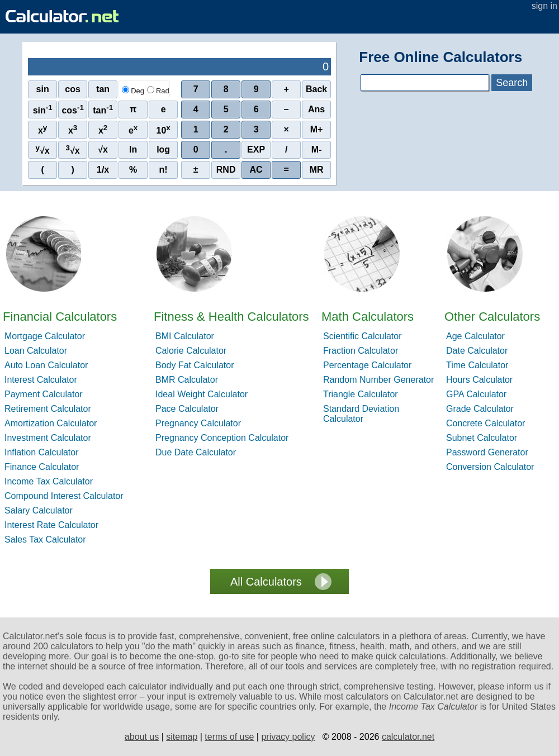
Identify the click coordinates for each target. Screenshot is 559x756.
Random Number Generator (378, 380)
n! (164, 170)
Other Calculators (492, 317)
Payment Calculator (44, 394)
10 (164, 129)
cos (73, 89)
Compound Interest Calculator (64, 496)
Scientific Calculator (363, 336)
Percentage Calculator (367, 365)
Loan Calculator (36, 351)
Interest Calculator (41, 380)
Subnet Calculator (482, 438)
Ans (316, 109)
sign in (544, 6)
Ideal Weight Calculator (202, 394)
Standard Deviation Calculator (361, 414)
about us (142, 737)
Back (316, 89)
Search (512, 83)
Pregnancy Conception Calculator (222, 438)
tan (103, 89)
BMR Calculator (187, 380)
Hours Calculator (479, 380)
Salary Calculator (39, 510)
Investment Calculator (48, 438)
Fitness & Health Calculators (231, 317)
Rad (158, 91)
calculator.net (408, 737)
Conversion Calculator (490, 467)
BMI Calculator (185, 336)
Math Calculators (368, 317)
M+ (317, 129)
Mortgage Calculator (45, 336)
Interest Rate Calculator (51, 525)
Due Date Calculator (196, 452)
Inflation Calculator (42, 452)
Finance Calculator (42, 467)
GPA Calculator (476, 394)
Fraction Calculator (361, 351)
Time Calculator (477, 365)
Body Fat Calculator (195, 365)
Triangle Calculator (361, 394)
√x (43, 149)
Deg (133, 91)
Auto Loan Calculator (46, 365)
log (163, 149)
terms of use (229, 737)
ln (133, 149)
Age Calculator (475, 336)
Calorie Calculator (191, 351)
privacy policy (288, 737)
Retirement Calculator (48, 409)
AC (256, 170)
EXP (256, 149)
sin (43, 89)
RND (226, 170)
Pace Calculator (187, 409)
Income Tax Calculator (49, 481)
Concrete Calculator (485, 423)
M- (317, 149)
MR (317, 170)
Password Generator (487, 452)
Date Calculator (477, 351)
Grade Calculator (480, 409)
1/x (103, 170)
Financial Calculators (60, 317)
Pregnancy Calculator (198, 423)
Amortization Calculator (51, 423)
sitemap (182, 737)
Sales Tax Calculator (45, 539)
